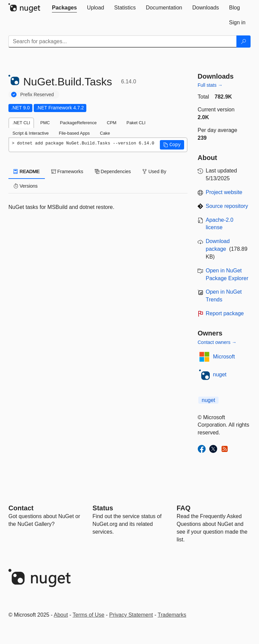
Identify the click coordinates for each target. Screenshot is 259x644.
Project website (224, 192)
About (61, 615)
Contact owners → (217, 342)
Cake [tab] (105, 133)
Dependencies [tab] (113, 171)
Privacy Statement (131, 615)
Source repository (227, 206)
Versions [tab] (26, 186)
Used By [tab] (154, 171)
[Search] (243, 42)
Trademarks (172, 615)
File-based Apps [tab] (74, 133)
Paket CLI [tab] (136, 123)
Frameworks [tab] (67, 171)
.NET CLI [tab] (21, 123)
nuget (220, 374)
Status (103, 508)
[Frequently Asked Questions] (184, 508)
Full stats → (210, 85)
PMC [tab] (45, 123)
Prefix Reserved (37, 95)
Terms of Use (88, 615)
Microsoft (224, 357)
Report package (225, 313)
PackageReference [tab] (78, 123)
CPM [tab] (112, 123)
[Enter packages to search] (123, 42)
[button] (172, 145)
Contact (21, 508)
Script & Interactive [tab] (31, 133)
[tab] (64, 8)
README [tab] (27, 171)
